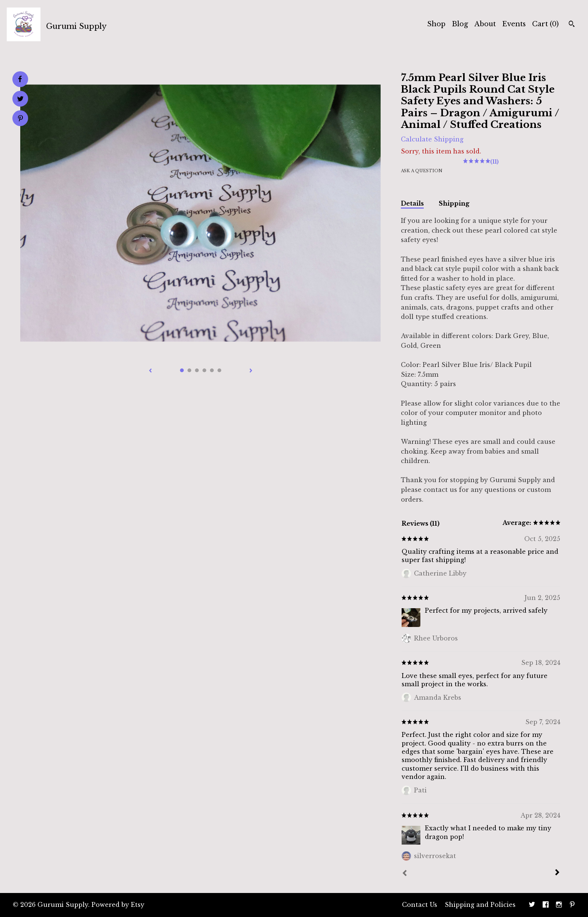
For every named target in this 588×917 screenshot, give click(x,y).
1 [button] (182, 370)
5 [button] (212, 370)
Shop (436, 24)
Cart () (545, 24)
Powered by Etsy (118, 905)
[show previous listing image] (150, 371)
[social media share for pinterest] (20, 119)
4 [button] (204, 370)
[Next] (557, 873)
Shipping (454, 203)
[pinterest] (572, 905)
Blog (460, 24)
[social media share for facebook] (20, 79)
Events (514, 24)
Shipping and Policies (480, 905)
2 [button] (189, 370)
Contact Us (420, 905)
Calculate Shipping (432, 139)
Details (412, 203)
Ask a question (422, 171)
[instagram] (559, 905)
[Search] (572, 25)
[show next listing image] (251, 371)
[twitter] (532, 905)
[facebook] (546, 905)
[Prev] (405, 874)
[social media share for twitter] (20, 100)
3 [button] (197, 370)
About (485, 24)
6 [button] (219, 370)
